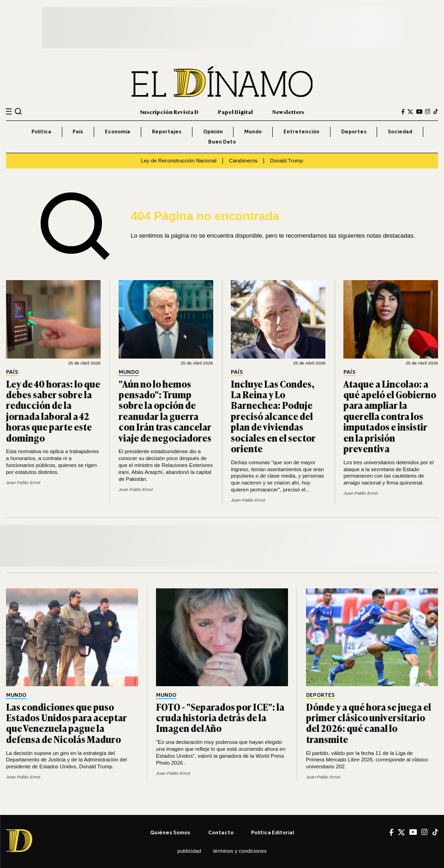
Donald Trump (287, 161)
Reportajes (167, 132)
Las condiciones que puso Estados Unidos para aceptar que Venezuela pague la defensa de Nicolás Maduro (66, 723)
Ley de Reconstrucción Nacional (179, 161)
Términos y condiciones (240, 851)
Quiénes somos (170, 832)
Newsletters (288, 111)
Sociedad (400, 132)
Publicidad (189, 851)
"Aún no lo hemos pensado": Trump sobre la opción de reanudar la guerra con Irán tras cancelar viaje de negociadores (165, 411)
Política (41, 132)
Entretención (301, 132)
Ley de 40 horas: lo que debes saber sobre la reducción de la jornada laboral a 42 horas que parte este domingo (53, 411)
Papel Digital (235, 111)
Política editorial (273, 832)
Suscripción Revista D (169, 111)
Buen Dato (222, 142)
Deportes (354, 132)
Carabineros (243, 161)
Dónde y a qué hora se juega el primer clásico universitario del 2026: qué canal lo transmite (369, 723)
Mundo (253, 132)
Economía (117, 132)
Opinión (213, 132)
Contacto (221, 832)
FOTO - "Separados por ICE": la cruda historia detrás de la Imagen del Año (220, 718)
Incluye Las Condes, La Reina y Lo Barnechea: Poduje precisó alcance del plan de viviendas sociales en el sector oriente (273, 416)
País (78, 132)
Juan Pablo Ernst (23, 482)
